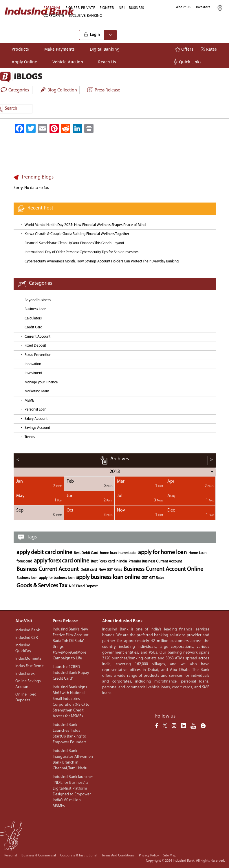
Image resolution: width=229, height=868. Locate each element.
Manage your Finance (41, 382)
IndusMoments (28, 659)
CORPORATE (54, 15)
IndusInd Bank (28, 630)
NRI (122, 8)
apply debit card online (44, 553)
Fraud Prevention (38, 355)
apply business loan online (108, 578)
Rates (209, 49)
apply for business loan (57, 578)
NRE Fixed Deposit (83, 586)
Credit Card (33, 327)
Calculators (33, 318)
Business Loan (35, 309)
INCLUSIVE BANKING (86, 15)
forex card (24, 561)
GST (144, 578)
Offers (184, 49)
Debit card (89, 570)
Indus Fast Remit (30, 666)
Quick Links (188, 62)
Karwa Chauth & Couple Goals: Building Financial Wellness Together (77, 234)
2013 (115, 472)
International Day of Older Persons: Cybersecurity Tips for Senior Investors (81, 252)
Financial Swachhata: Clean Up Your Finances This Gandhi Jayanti (74, 243)
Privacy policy (149, 856)
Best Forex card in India (109, 561)
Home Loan (197, 553)
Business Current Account (48, 569)
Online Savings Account (28, 684)
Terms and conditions (118, 856)
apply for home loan (162, 553)
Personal (11, 856)
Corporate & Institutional (79, 856)
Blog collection (58, 90)
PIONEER (107, 8)
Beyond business (38, 300)
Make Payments (59, 49)
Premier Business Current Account (155, 561)
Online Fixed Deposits (26, 697)
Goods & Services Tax (42, 586)
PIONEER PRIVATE (80, 8)
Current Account (37, 337)
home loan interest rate (118, 553)
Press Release (103, 90)
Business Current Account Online (163, 569)
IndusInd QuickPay (23, 648)
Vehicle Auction (68, 62)
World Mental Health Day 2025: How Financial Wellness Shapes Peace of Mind (85, 225)
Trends (30, 437)
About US (183, 7)
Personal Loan (35, 410)
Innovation (33, 364)
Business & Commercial (39, 856)
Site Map (170, 856)
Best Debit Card (86, 553)
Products (20, 49)
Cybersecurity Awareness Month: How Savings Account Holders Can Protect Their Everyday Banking (102, 261)
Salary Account (36, 419)
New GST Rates (110, 570)
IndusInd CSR (27, 638)
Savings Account (37, 428)
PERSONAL (52, 8)
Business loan (27, 578)
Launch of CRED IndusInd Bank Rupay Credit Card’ (71, 673)
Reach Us (107, 62)
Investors (203, 7)
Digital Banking (105, 49)
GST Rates (157, 578)
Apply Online (24, 62)
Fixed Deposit (35, 346)
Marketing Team (37, 391)
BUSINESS (136, 8)
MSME (29, 401)
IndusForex (25, 674)
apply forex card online (62, 561)
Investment (33, 373)
